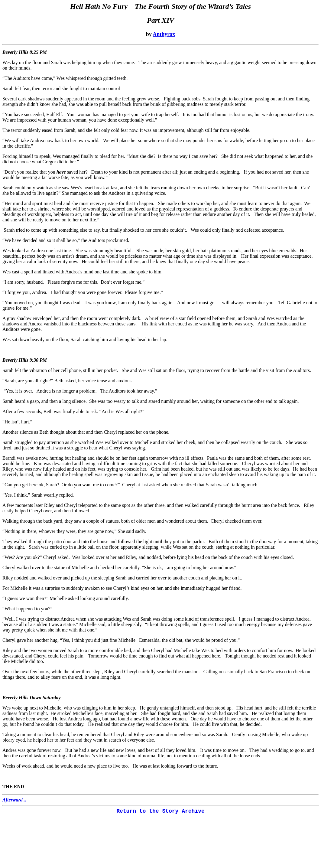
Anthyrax (164, 34)
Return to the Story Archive (160, 811)
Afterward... (14, 800)
